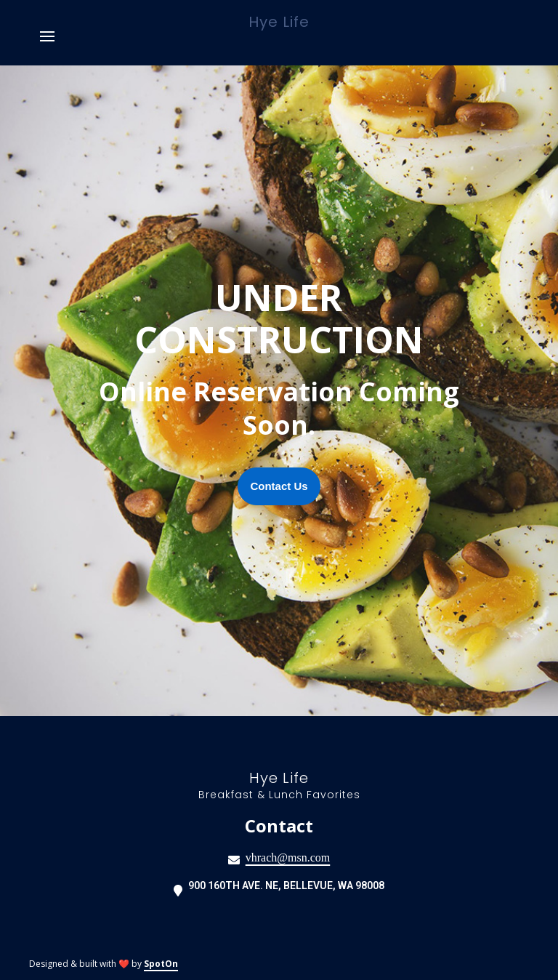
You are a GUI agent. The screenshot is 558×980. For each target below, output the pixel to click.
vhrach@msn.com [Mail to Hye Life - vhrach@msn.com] (288, 857)
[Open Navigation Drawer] (47, 36)
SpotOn (161, 964)
